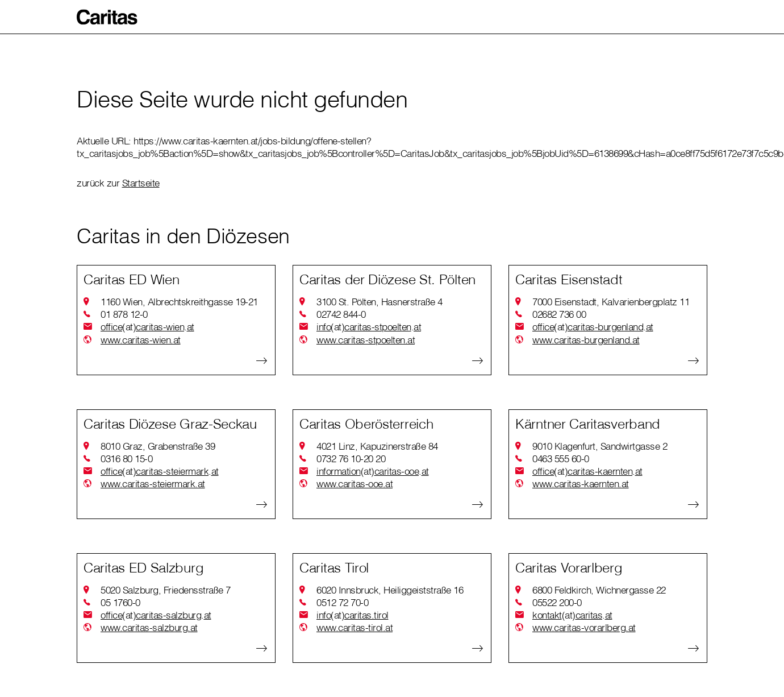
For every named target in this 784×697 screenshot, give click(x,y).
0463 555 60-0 (561, 459)
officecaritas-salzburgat (156, 615)
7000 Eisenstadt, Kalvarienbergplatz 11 (611, 302)
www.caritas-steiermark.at (153, 484)
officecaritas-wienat (147, 327)
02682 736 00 (559, 314)
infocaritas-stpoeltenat (369, 327)
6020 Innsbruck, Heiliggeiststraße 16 (390, 590)
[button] (107, 17)
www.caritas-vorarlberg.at (584, 627)
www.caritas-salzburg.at (149, 627)
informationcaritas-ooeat (373, 471)
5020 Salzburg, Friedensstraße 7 (166, 590)
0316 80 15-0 (126, 459)
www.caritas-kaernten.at (581, 484)
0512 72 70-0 (342, 602)
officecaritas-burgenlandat (593, 327)
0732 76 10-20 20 (351, 459)
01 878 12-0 (124, 314)
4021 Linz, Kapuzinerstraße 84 (377, 446)
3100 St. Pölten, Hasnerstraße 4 (380, 302)
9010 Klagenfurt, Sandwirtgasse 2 (600, 446)
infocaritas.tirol (353, 615)
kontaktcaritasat (572, 615)
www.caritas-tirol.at (355, 627)
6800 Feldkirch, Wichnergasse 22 (599, 590)
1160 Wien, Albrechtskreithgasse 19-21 (179, 302)
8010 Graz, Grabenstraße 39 (158, 446)
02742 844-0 (341, 314)
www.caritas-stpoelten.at (366, 340)
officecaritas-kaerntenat (587, 471)
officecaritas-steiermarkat (160, 471)
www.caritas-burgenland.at (586, 340)
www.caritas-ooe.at (355, 484)
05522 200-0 (557, 602)
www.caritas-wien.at (141, 340)
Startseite (141, 183)
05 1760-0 (120, 602)
